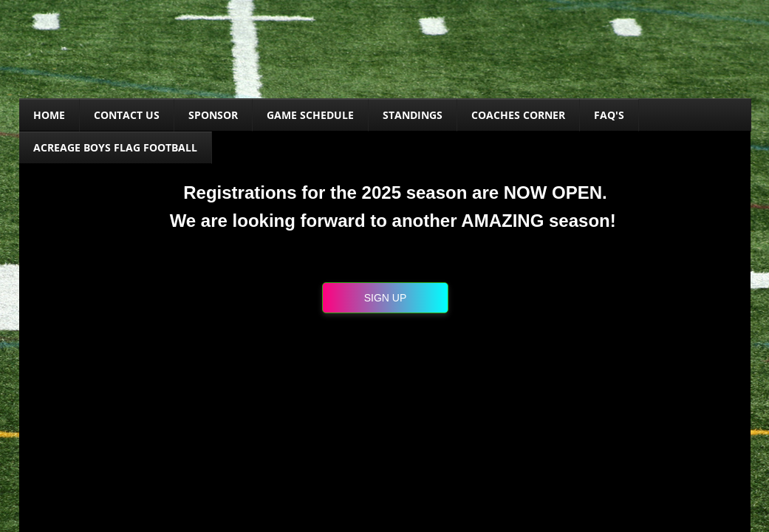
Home (49, 115)
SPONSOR (213, 115)
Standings (413, 115)
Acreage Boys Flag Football (115, 147)
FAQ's (609, 115)
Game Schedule (310, 115)
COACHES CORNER (518, 115)
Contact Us (127, 115)
